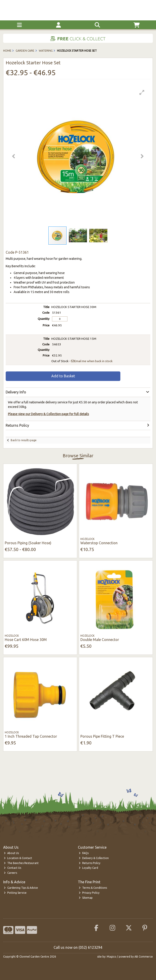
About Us (11, 853)
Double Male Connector (100, 640)
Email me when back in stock (92, 361)
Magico (111, 957)
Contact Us (12, 868)
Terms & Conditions (93, 888)
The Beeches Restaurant (21, 863)
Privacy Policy (89, 893)
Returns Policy (90, 863)
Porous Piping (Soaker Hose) (28, 543)
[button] (142, 92)
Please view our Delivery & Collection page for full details (48, 414)
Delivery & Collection (94, 858)
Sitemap (86, 898)
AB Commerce (144, 957)
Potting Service (15, 893)
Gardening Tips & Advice (21, 888)
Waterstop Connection (99, 543)
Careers (10, 873)
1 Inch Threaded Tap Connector (31, 736)
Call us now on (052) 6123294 (78, 947)
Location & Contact (18, 858)
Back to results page (24, 440)
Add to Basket (63, 376)
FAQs (84, 853)
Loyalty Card (88, 868)
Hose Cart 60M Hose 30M (26, 640)
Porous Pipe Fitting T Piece (102, 736)
